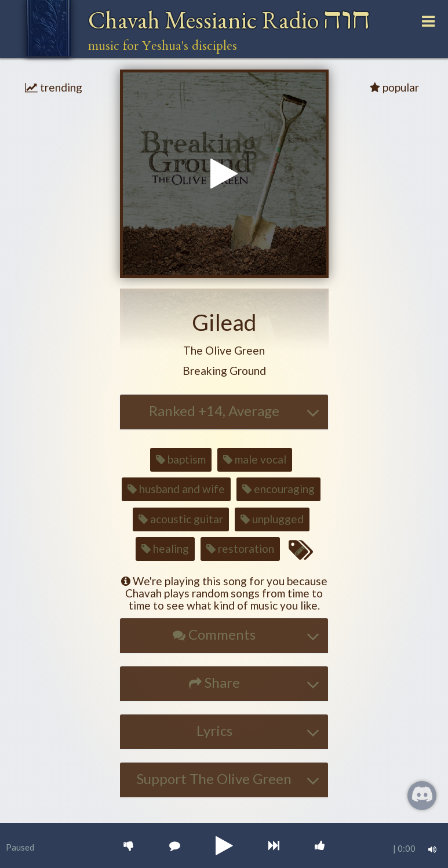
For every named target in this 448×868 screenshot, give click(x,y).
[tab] (224, 412)
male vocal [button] (255, 459)
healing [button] (165, 548)
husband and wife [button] (176, 489)
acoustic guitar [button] (181, 519)
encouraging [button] (278, 489)
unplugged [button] (272, 519)
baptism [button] (181, 459)
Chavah (229, 20)
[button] (224, 351)
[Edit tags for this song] (300, 550)
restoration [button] (240, 548)
